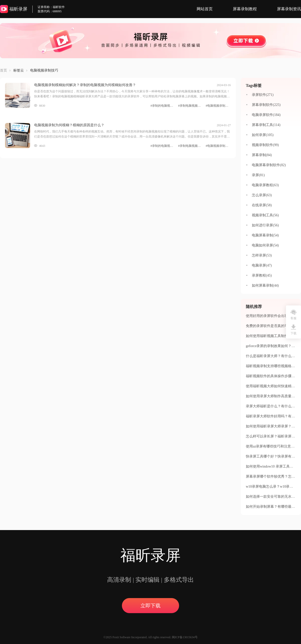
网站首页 (205, 9)
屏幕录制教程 (245, 9)
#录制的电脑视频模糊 (163, 106)
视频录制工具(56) (265, 215)
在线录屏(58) (262, 205)
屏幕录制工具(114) (266, 125)
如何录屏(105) (263, 135)
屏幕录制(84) (262, 155)
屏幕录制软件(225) (266, 105)
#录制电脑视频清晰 (191, 106)
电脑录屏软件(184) (266, 115)
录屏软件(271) (263, 95)
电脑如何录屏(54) (265, 245)
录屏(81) (258, 175)
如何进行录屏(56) (265, 225)
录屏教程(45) (262, 275)
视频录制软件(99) (265, 145)
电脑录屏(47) (262, 265)
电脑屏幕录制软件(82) (269, 165)
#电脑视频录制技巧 (218, 106)
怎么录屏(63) (262, 195)
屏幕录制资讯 (289, 9)
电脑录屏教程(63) (265, 185)
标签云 (19, 70)
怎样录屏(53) (262, 255)
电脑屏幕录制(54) (265, 235)
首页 (4, 70)
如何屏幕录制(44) (265, 285)
